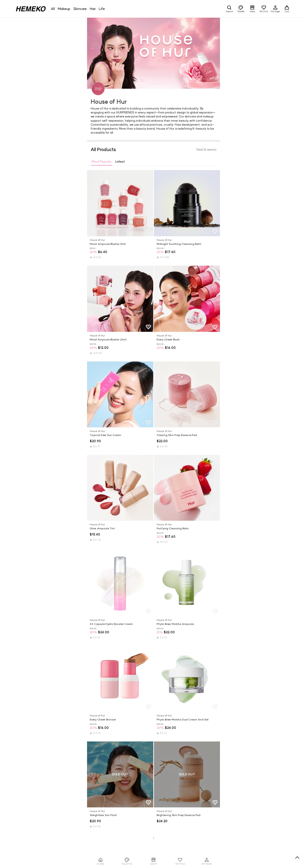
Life (102, 9)
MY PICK (180, 861)
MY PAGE (207, 861)
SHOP (154, 861)
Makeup (64, 9)
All (53, 9)
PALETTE (127, 861)
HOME (100, 861)
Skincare (80, 9)
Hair (93, 9)
